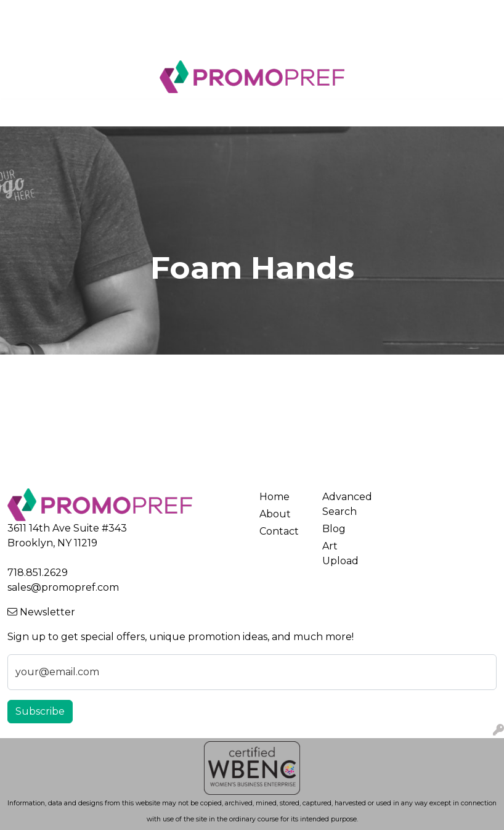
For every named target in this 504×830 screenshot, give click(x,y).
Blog (23, 40)
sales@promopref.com (63, 587)
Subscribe (40, 711)
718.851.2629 (38, 573)
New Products (79, 40)
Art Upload (186, 13)
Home (27, 13)
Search (366, 13)
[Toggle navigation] (19, 113)
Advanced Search (346, 504)
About (66, 13)
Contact (131, 13)
